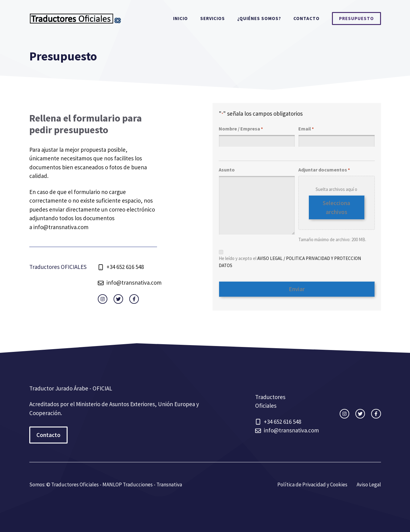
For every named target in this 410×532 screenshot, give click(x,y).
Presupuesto (356, 18)
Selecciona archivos (336, 207)
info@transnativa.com (61, 227)
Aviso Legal (369, 485)
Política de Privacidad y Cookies (312, 485)
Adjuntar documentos (324, 170)
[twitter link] (118, 299)
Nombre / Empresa (241, 129)
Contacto (306, 18)
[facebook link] (134, 299)
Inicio (180, 18)
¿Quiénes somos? (259, 18)
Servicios (213, 18)
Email (306, 129)
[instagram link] (103, 299)
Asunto (227, 170)
